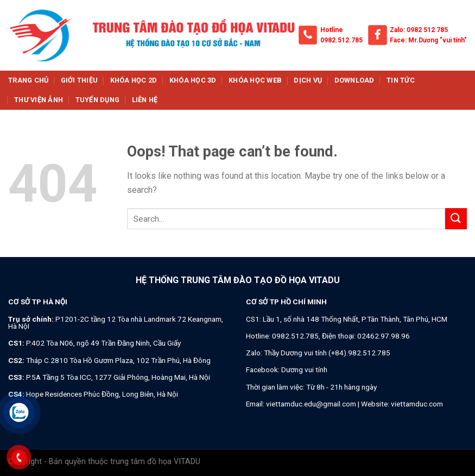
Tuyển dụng (98, 100)
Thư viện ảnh (39, 100)
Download (354, 80)
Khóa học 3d (193, 80)
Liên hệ (145, 100)
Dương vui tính (304, 369)
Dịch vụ (308, 80)
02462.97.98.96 (384, 336)
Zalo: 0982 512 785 (419, 30)
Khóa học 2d (134, 80)
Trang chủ (28, 80)
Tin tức (401, 80)
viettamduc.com (417, 404)
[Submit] (456, 219)
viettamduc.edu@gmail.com (311, 404)
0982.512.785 (341, 40)
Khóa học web (255, 80)
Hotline (332, 30)
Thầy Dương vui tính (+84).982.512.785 (327, 353)
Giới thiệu (80, 80)
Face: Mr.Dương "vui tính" (428, 40)
